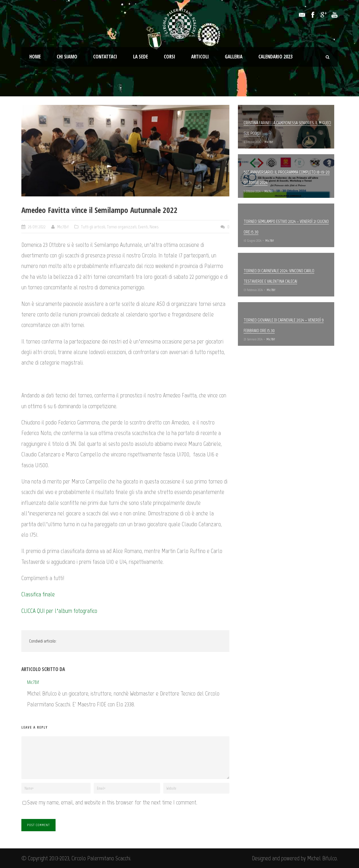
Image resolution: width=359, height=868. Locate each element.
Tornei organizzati (122, 227)
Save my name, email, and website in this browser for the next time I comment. (112, 802)
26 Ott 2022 (37, 227)
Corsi (170, 57)
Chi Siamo (67, 57)
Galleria (234, 57)
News (154, 227)
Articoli (200, 57)
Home (35, 57)
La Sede (140, 57)
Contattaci (105, 57)
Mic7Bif (63, 227)
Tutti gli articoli (93, 227)
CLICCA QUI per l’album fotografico (59, 611)
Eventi (143, 227)
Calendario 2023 (276, 57)
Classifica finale (38, 594)
